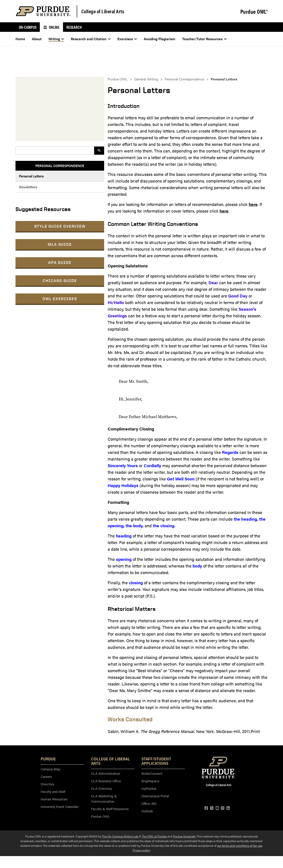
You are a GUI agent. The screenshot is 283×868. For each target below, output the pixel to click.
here (253, 204)
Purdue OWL (118, 79)
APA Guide (60, 262)
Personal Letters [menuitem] (31, 176)
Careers (46, 776)
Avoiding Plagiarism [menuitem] (160, 39)
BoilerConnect (152, 773)
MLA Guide (60, 244)
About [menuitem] (37, 39)
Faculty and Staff (53, 791)
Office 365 (149, 803)
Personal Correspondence (184, 79)
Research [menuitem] (74, 27)
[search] (54, 150)
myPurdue (149, 788)
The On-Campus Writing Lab (120, 836)
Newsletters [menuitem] (28, 187)
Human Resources (54, 799)
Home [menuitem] (20, 39)
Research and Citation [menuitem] (91, 39)
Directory (47, 784)
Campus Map (51, 769)
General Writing (146, 79)
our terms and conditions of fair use (240, 845)
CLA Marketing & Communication (104, 799)
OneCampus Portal (155, 796)
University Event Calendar (60, 806)
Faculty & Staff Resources (110, 809)
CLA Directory (101, 788)
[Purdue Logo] (43, 11)
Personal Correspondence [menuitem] (60, 166)
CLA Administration (106, 773)
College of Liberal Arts (103, 11)
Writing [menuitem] (56, 39)
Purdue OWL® (254, 11)
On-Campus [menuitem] (28, 27)
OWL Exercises (60, 299)
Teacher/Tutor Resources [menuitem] (205, 39)
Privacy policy (141, 850)
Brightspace (150, 781)
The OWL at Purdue (154, 836)
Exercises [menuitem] (127, 39)
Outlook (147, 811)
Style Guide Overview (60, 226)
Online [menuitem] (52, 27)
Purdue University (184, 836)
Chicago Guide (60, 281)
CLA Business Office (106, 781)
